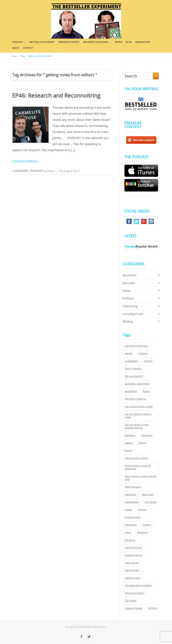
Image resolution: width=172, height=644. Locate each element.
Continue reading (24, 161)
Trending (131, 247)
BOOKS (119, 42)
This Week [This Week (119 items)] (131, 601)
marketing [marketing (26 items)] (131, 495)
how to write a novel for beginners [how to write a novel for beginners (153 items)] (138, 467)
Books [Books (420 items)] (146, 391)
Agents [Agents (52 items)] (129, 353)
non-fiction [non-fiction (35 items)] (150, 502)
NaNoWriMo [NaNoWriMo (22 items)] (132, 502)
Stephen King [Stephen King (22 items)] (132, 578)
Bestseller (130, 275)
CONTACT (28, 48)
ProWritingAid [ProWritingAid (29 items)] (133, 517)
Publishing (130, 306)
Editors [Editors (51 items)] (143, 443)
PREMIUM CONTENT (69, 42)
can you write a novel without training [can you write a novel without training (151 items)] (137, 426)
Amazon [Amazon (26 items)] (143, 353)
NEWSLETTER (143, 42)
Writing (128, 321)
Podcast (37, 171)
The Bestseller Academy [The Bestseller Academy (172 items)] (138, 586)
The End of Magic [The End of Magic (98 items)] (135, 593)
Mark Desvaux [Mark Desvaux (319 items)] (133, 487)
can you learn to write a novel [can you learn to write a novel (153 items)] (138, 416)
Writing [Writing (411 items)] (153, 608)
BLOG (129, 42)
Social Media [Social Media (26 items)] (132, 570)
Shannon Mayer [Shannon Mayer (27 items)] (134, 555)
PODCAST (17, 42)
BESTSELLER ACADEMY (42, 42)
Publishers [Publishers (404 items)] (131, 525)
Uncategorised (133, 314)
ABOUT (16, 48)
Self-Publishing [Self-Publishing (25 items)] (133, 548)
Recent (153, 246)
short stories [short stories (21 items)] (132, 563)
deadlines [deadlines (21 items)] (147, 435)
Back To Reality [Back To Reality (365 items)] (133, 369)
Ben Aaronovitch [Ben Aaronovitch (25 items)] (134, 376)
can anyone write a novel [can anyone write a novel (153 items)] (139, 407)
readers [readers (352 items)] (147, 525)
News (127, 291)
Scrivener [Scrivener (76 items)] (130, 540)
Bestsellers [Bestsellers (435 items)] (131, 391)
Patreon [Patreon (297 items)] (142, 510)
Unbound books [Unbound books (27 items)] (134, 608)
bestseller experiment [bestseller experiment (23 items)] (137, 384)
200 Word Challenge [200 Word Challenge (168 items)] (136, 346)
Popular (141, 246)
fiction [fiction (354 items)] (128, 451)
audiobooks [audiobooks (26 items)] (131, 361)
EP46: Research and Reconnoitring (56, 95)
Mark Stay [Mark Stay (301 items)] (148, 495)
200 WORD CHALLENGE (95, 42)
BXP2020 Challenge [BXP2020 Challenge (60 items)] (136, 399)
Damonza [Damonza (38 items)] (130, 435)
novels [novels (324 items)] (128, 510)
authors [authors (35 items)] (148, 361)
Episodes (22, 171)
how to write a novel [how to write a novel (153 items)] (136, 458)
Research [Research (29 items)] (142, 532)
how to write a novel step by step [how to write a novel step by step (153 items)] (141, 478)
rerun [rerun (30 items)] (128, 532)
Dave (50, 171)
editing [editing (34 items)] (129, 443)
